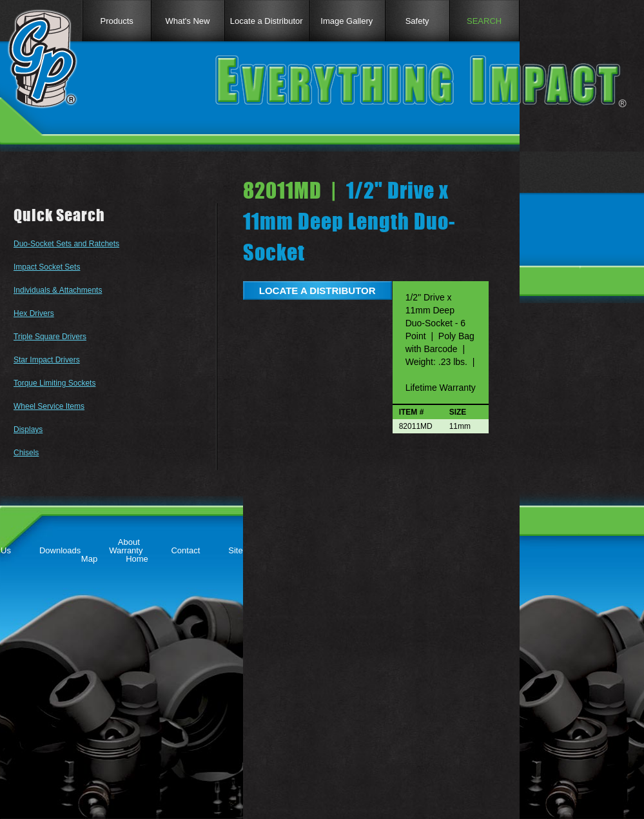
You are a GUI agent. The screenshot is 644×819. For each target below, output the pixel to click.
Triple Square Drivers (50, 337)
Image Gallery (346, 21)
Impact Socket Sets (47, 267)
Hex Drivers (34, 313)
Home (137, 559)
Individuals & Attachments (58, 290)
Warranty (126, 550)
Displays (28, 429)
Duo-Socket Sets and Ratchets (66, 244)
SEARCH (484, 21)
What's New (188, 21)
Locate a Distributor (267, 21)
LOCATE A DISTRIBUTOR (317, 291)
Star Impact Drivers (47, 360)
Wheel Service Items (49, 406)
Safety (417, 21)
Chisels (26, 453)
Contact (185, 550)
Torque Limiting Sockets (54, 383)
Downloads (60, 550)
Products (116, 21)
